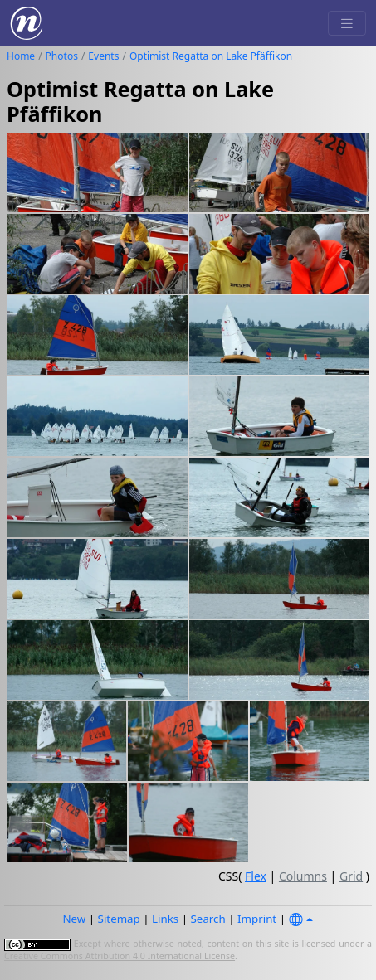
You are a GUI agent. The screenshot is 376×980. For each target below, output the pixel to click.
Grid (351, 876)
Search (208, 919)
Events (103, 56)
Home (21, 56)
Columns (303, 876)
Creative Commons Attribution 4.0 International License (120, 956)
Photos (62, 56)
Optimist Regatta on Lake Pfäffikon (211, 56)
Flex (256, 876)
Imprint (257, 919)
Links (165, 919)
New (74, 919)
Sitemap (119, 919)
